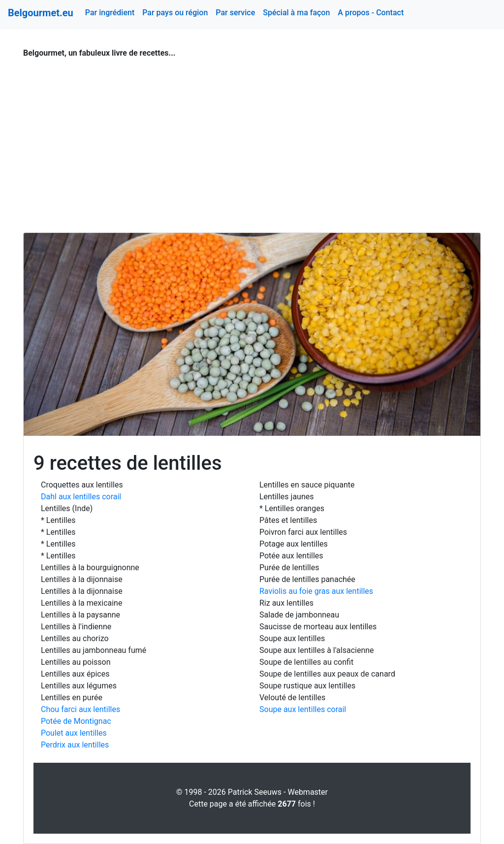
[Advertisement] (252, 140)
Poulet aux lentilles (74, 733)
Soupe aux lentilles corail (303, 709)
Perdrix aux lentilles (75, 745)
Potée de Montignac (76, 721)
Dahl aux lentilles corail (81, 497)
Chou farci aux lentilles (80, 709)
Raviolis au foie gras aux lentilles (316, 591)
